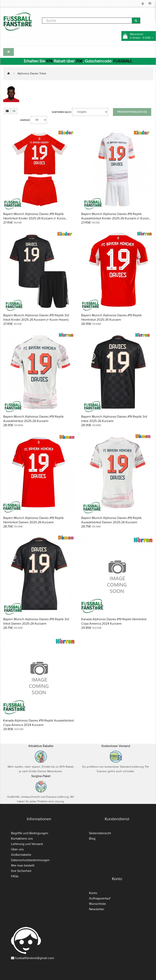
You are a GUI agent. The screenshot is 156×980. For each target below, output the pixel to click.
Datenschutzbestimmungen (30, 860)
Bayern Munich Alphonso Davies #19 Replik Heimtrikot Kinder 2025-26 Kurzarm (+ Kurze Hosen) (34, 218)
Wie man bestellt (23, 866)
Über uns (17, 849)
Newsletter (97, 909)
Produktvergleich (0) (132, 112)
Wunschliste (97, 904)
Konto (93, 893)
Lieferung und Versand (27, 844)
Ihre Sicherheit (21, 871)
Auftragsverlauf (100, 898)
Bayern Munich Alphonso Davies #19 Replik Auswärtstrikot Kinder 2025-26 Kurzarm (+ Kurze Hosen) (115, 218)
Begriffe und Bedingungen (30, 833)
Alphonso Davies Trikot (32, 73)
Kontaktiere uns (22, 839)
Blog (92, 839)
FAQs (15, 876)
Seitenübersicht (100, 833)
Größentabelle (21, 855)
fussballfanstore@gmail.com (34, 958)
